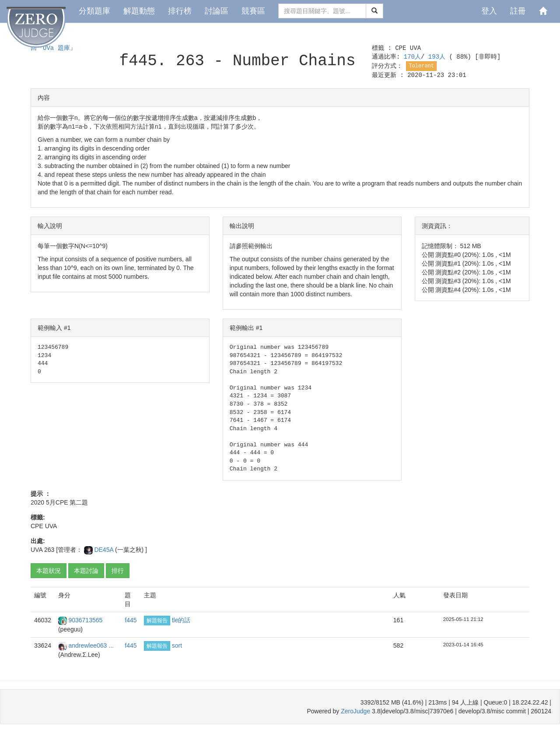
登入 (489, 11)
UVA (415, 48)
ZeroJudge (355, 711)
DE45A (104, 550)
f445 (131, 620)
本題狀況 (49, 571)
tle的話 (181, 620)
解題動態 (139, 11)
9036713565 (85, 620)
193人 (439, 57)
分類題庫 (94, 11)
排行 (118, 571)
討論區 (217, 11)
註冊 (518, 11)
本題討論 (86, 571)
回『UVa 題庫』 (53, 48)
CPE (401, 48)
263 (49, 550)
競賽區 (253, 11)
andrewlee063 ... (91, 645)
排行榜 (180, 11)
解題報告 (157, 621)
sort (177, 645)
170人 (412, 57)
